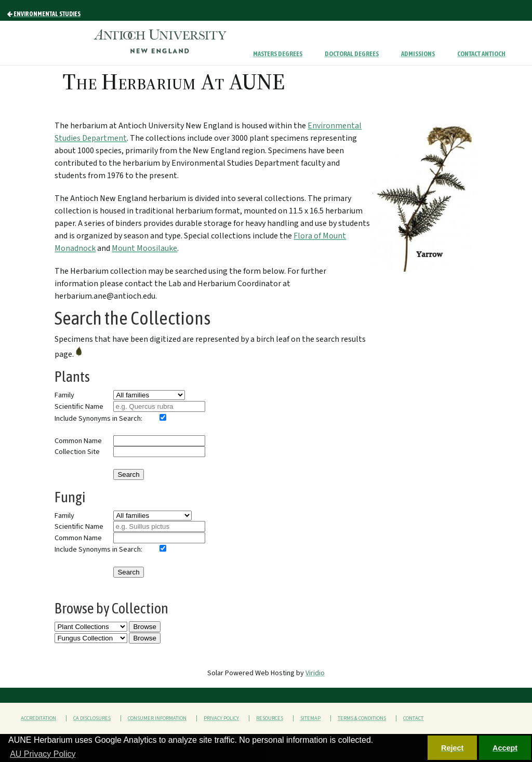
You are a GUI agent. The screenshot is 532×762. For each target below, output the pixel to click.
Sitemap (310, 718)
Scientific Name (79, 406)
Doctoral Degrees (352, 54)
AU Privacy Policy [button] (43, 754)
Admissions (418, 54)
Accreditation (38, 718)
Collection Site (77, 452)
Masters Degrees (278, 54)
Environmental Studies (44, 14)
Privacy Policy (221, 718)
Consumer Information (157, 718)
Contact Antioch (481, 54)
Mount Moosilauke (144, 248)
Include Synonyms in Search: (98, 418)
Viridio (315, 673)
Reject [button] (452, 748)
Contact (413, 718)
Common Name (78, 441)
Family (64, 395)
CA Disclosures (92, 718)
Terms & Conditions (362, 718)
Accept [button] (505, 748)
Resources (270, 718)
